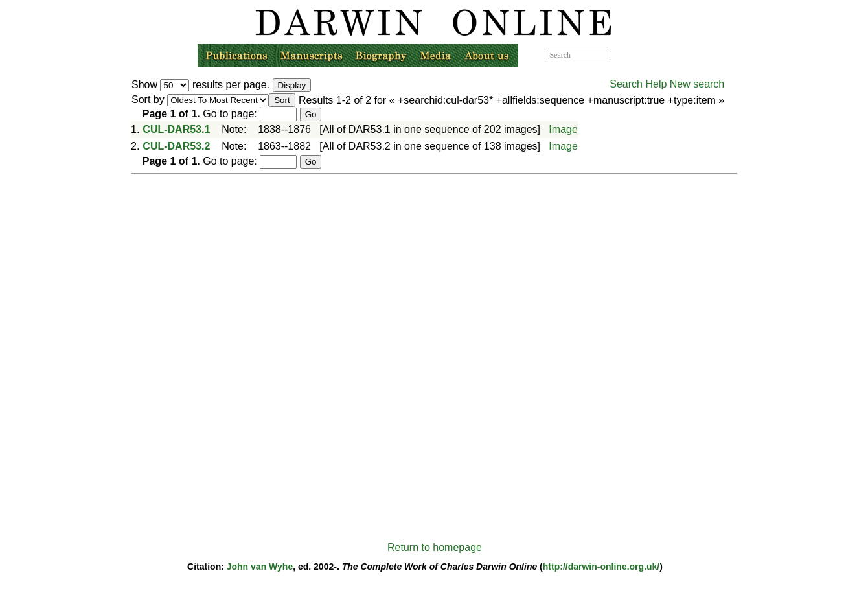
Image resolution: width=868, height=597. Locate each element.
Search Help (638, 84)
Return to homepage (435, 547)
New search (697, 84)
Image (563, 129)
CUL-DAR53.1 (176, 129)
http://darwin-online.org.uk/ (601, 567)
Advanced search (640, 55)
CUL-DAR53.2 (176, 146)
